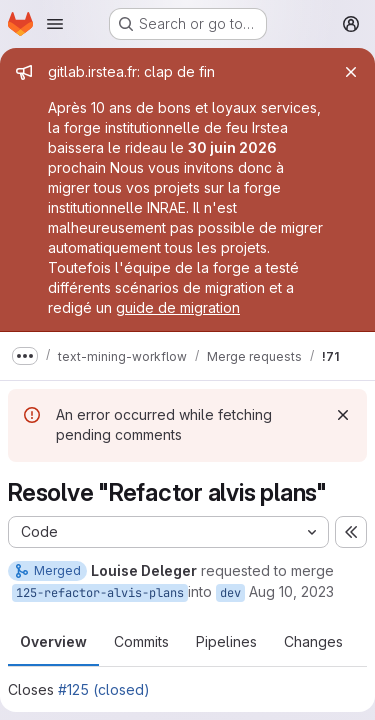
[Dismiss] (343, 415)
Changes (313, 641)
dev (230, 593)
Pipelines (226, 641)
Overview (53, 641)
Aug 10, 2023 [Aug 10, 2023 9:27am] (291, 591)
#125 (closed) (104, 689)
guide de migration (178, 307)
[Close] (351, 72)
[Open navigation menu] (55, 24)
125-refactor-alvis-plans (100, 593)
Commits (141, 641)
